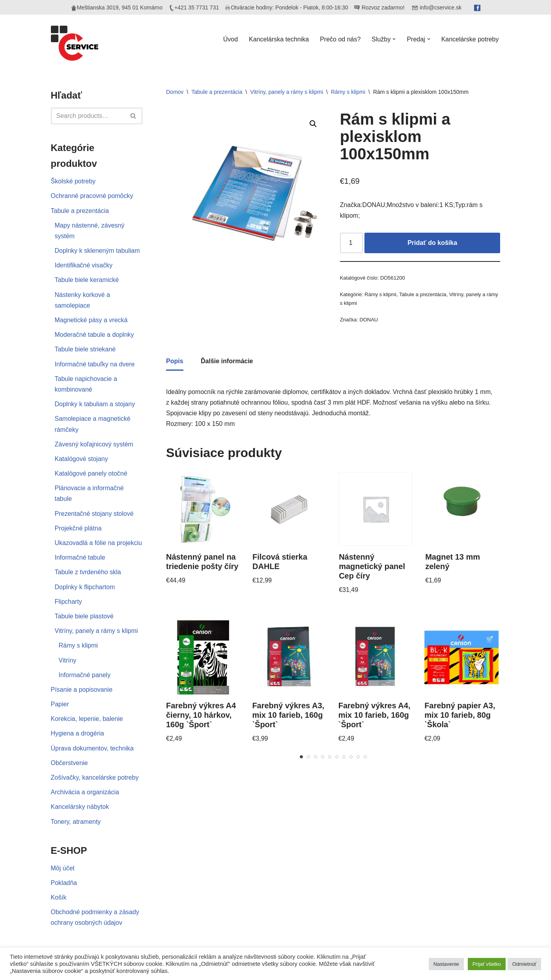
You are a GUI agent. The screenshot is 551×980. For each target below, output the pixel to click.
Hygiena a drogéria (78, 733)
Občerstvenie (69, 763)
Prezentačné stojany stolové (94, 514)
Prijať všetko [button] (487, 964)
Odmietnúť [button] (524, 964)
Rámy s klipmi (78, 645)
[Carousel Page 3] (316, 757)
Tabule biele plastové (84, 616)
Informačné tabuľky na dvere (95, 364)
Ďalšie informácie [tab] (227, 361)
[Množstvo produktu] (351, 243)
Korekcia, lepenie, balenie (87, 719)
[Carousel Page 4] (323, 757)
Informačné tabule (80, 557)
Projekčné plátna (78, 528)
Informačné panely (85, 675)
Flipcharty (68, 602)
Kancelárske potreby (470, 39)
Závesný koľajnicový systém (94, 444)
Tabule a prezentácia (80, 211)
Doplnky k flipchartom (85, 587)
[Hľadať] (88, 116)
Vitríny (68, 660)
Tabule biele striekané (85, 349)
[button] (394, 39)
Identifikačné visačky (84, 265)
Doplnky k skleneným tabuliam (97, 251)
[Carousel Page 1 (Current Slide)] (301, 757)
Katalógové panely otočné (91, 473)
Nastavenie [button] (446, 964)
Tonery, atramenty (76, 822)
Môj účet (63, 868)
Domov (175, 92)
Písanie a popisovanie (82, 690)
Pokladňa (64, 883)
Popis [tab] (175, 361)
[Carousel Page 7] (344, 757)
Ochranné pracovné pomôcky (92, 196)
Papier (60, 704)
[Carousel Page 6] (337, 757)
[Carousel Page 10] (365, 757)
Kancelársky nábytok (80, 807)
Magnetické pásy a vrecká (91, 320)
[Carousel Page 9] (358, 757)
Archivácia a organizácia (85, 792)
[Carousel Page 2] (308, 757)
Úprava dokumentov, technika (92, 748)
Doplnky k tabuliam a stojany (95, 404)
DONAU (369, 320)
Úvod (231, 39)
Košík (59, 897)
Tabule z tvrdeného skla (88, 572)
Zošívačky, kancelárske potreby (95, 777)
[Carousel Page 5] (330, 757)
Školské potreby (73, 181)
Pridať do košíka (432, 243)
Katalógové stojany (81, 459)
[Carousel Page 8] (351, 757)
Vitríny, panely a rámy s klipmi (96, 631)
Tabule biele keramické (87, 280)
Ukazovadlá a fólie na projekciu (98, 543)
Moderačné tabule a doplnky (94, 335)
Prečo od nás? (340, 39)
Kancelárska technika (279, 39)
